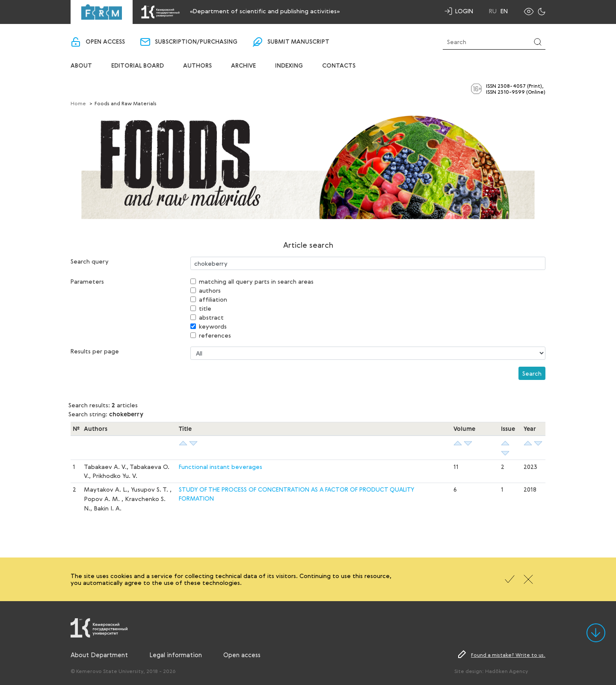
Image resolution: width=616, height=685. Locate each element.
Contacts (339, 66)
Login (464, 11)
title (205, 308)
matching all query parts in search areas (256, 281)
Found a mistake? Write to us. (508, 655)
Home (78, 103)
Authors (197, 66)
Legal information (176, 655)
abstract (211, 317)
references (215, 335)
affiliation (213, 299)
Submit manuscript (298, 42)
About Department (99, 655)
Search (532, 373)
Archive (243, 66)
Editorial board (138, 66)
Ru (493, 11)
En (504, 11)
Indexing (289, 66)
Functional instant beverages (221, 467)
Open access (105, 42)
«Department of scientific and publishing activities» (265, 11)
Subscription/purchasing (196, 42)
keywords (213, 326)
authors (210, 290)
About (81, 66)
